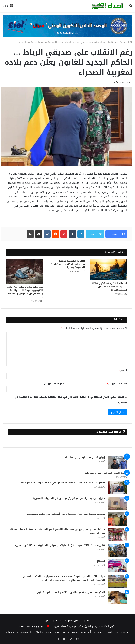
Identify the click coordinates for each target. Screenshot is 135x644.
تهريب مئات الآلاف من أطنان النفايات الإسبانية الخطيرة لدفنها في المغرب (60, 545)
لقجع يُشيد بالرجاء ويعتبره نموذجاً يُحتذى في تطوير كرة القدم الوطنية (63, 483)
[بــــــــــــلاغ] (117, 566)
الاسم (123, 370)
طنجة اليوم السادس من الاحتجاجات (106, 473)
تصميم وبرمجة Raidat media (33, 626)
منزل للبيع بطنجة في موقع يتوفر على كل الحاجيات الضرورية (69, 498)
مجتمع (75, 632)
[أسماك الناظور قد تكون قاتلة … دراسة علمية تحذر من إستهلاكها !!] (109, 270)
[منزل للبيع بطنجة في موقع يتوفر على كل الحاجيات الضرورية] (117, 503)
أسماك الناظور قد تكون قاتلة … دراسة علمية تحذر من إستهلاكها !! (109, 287)
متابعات (39, 632)
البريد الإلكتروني (117, 384)
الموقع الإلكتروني (54, 384)
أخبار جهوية (113, 42)
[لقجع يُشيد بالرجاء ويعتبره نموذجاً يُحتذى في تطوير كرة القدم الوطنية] (117, 488)
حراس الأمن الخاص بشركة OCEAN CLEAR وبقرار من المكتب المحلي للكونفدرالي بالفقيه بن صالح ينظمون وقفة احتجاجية (64, 578)
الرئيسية (127, 42)
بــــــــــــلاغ (101, 561)
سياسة (66, 632)
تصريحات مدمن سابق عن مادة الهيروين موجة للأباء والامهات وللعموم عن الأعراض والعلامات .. (25, 292)
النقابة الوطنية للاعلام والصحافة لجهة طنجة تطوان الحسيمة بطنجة (68, 264)
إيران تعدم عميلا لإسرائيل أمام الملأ (84, 457)
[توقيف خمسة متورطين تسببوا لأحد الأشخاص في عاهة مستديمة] (117, 519)
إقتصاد (57, 632)
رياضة (48, 632)
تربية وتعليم (12, 632)
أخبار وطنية (99, 632)
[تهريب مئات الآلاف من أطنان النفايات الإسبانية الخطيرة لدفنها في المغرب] (117, 550)
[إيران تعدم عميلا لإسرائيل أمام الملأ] (117, 462)
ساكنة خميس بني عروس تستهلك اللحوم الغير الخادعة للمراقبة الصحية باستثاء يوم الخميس (57, 531)
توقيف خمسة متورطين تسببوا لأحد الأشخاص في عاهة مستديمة (66, 514)
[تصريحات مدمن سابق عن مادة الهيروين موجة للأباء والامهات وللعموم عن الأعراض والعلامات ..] (25, 271)
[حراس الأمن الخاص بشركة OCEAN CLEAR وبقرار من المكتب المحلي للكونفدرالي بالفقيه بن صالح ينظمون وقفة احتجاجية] (117, 581)
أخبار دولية (86, 632)
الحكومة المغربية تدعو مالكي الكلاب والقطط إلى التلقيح (71, 592)
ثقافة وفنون (27, 632)
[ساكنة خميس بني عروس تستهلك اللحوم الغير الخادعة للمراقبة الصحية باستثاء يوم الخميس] (117, 535)
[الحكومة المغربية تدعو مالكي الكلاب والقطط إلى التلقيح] (117, 597)
